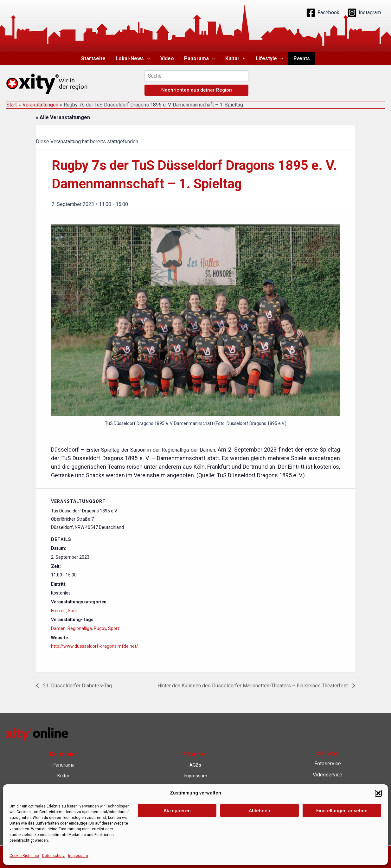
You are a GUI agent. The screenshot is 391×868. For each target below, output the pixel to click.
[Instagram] (364, 13)
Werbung (328, 786)
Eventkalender (327, 831)
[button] (147, 59)
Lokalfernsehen (327, 820)
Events (302, 58)
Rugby (100, 628)
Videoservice (327, 775)
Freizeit (58, 611)
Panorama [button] (200, 59)
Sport (73, 611)
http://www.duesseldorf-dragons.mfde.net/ (95, 646)
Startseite (93, 58)
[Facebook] (323, 13)
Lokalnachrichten (327, 809)
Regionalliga (80, 628)
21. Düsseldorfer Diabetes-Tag (77, 686)
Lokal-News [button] (133, 59)
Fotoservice (328, 764)
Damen (58, 628)
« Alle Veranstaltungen (63, 117)
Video (167, 58)
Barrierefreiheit (195, 818)
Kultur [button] (236, 59)
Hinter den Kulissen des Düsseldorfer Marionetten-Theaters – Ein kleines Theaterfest (253, 686)
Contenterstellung (328, 797)
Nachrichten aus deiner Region (197, 90)
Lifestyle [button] (269, 59)
